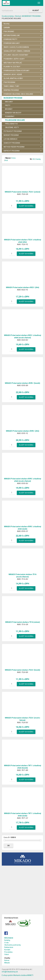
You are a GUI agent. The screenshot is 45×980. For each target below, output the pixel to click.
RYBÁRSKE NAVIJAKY (22, 43)
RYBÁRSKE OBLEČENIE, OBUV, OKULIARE (22, 94)
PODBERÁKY (10, 116)
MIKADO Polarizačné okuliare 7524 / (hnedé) (22, 670)
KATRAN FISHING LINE (22, 35)
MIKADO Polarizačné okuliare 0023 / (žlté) (23, 287)
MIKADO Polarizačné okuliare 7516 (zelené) (23, 622)
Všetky (38, 159)
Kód (6, 160)
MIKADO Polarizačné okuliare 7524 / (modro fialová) (22, 719)
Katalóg (7, 940)
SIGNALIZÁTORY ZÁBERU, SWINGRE (22, 51)
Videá (6, 954)
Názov (7, 158)
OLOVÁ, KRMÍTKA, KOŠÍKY (22, 78)
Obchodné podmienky (13, 945)
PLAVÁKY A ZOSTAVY (22, 67)
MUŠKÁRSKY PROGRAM (31, 16)
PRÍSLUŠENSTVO (11, 124)
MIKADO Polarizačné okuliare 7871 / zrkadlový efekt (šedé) (23, 815)
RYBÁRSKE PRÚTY (22, 39)
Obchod (18, 16)
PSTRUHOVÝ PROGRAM (22, 131)
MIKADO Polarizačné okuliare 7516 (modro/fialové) (22, 576)
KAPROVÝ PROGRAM (22, 151)
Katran (7, 960)
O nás (6, 943)
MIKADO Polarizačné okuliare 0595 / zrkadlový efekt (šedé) (23, 528)
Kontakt (7, 950)
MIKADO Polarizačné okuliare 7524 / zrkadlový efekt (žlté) (23, 241)
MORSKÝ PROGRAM (22, 135)
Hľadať (36, 10)
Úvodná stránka (8, 16)
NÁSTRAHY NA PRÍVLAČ (22, 63)
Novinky (7, 24)
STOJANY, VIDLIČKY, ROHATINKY (22, 55)
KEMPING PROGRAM (22, 90)
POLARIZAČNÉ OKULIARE (15, 120)
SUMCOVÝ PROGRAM (22, 143)
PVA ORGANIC (22, 32)
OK (8, 846)
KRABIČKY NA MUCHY (13, 113)
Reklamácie (9, 947)
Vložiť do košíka (26, 206)
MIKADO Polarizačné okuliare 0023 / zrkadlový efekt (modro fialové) (23, 336)
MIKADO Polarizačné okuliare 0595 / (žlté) (23, 431)
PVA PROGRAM (22, 82)
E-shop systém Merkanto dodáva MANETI (18, 975)
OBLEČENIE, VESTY (12, 127)
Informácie (9, 938)
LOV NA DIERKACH (22, 139)
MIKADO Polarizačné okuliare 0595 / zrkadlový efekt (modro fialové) (23, 480)
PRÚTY (8, 105)
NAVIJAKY (9, 102)
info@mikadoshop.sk (10, 972)
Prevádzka (8, 952)
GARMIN (7, 28)
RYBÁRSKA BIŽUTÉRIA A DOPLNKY (22, 71)
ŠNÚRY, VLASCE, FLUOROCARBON (22, 47)
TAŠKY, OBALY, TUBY (22, 86)
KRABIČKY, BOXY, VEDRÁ (22, 74)
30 (34, 159)
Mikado (7, 963)
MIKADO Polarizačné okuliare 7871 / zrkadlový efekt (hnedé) (23, 767)
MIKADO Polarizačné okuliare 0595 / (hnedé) (22, 383)
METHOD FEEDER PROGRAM (22, 147)
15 (31, 159)
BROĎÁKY (9, 109)
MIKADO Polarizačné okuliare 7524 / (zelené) (23, 192)
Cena (13, 158)
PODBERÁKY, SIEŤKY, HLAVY (22, 59)
